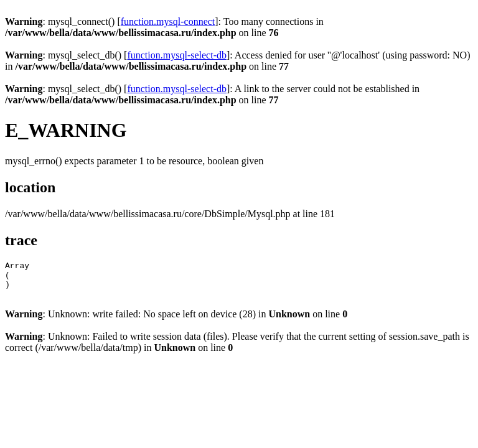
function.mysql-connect (168, 21)
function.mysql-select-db (177, 55)
